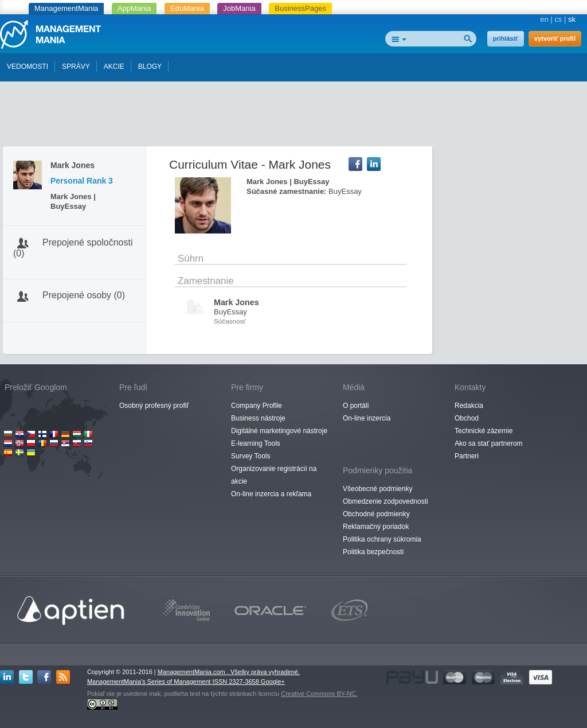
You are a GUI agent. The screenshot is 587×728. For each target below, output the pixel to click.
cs (558, 19)
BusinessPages (300, 8)
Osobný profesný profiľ (154, 406)
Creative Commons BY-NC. (319, 694)
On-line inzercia (367, 418)
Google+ (273, 682)
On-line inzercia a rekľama (271, 494)
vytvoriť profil (555, 38)
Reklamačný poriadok (376, 527)
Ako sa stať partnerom (489, 443)
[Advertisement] (293, 116)
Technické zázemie (484, 431)
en (544, 19)
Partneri (467, 456)
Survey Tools (251, 456)
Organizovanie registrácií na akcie (274, 475)
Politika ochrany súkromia (382, 539)
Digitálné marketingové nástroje (279, 431)
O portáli (356, 406)
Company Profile (257, 406)
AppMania (134, 8)
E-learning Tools (256, 443)
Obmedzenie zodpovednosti (386, 501)
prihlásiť (506, 38)
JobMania (239, 8)
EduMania (187, 8)
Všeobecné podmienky (377, 489)
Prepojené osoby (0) (84, 295)
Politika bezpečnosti (373, 552)
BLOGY (150, 67)
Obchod (467, 418)
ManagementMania (66, 8)
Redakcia (469, 406)
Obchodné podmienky (376, 514)
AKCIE (114, 67)
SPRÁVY (76, 67)
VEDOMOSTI (28, 67)
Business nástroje (258, 418)
